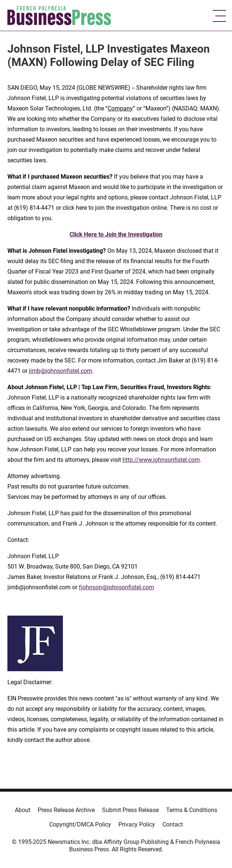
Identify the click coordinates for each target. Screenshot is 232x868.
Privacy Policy (137, 824)
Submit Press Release (130, 810)
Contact (173, 824)
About (23, 810)
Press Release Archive (66, 810)
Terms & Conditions (192, 810)
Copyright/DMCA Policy (80, 824)
